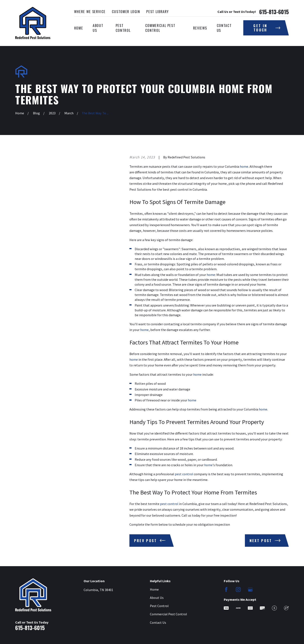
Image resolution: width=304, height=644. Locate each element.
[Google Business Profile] (250, 589)
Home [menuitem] (79, 28)
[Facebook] (226, 589)
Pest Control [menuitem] (123, 28)
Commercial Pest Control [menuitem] (160, 28)
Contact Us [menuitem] (224, 28)
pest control (184, 474)
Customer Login (126, 11)
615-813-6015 (274, 12)
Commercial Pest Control (168, 614)
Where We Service (90, 11)
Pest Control (159, 606)
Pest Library (158, 11)
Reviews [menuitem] (200, 28)
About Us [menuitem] (98, 28)
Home (154, 589)
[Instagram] (238, 589)
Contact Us (158, 622)
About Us (157, 598)
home (244, 166)
